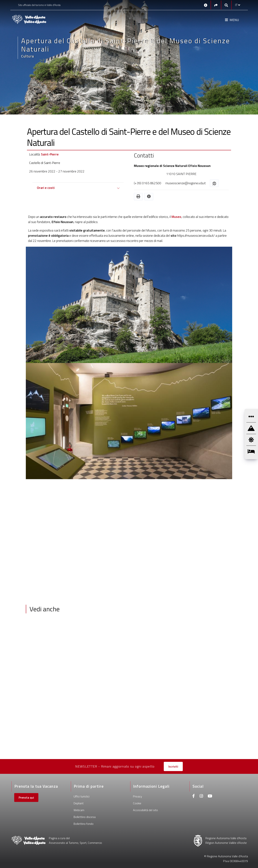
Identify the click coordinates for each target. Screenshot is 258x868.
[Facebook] (194, 796)
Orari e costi (46, 188)
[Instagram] (201, 796)
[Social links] (216, 5)
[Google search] (226, 5)
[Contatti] (206, 5)
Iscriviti (173, 766)
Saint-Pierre (50, 154)
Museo (176, 217)
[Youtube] (210, 796)
